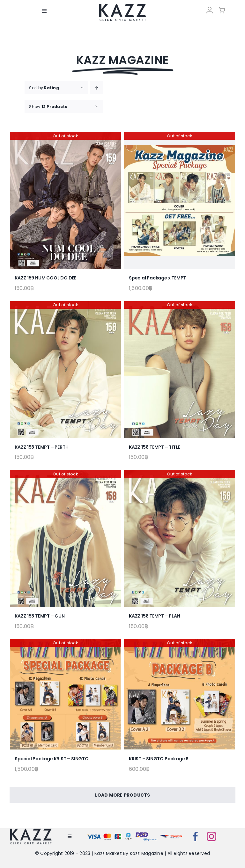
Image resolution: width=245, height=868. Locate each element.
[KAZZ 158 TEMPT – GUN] (65, 539)
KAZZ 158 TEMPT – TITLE (154, 447)
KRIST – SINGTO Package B (159, 759)
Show (48, 107)
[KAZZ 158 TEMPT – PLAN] (180, 539)
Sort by (44, 88)
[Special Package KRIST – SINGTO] (65, 694)
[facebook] (196, 836)
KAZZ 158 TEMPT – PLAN (155, 616)
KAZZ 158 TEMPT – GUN (40, 616)
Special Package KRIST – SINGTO (52, 759)
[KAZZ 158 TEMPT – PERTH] (65, 370)
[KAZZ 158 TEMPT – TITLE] (180, 370)
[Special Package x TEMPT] (180, 200)
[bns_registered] (147, 833)
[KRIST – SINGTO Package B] (180, 694)
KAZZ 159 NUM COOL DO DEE (45, 278)
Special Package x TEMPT (157, 278)
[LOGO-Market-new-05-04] (122, 6)
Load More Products (123, 795)
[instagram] (212, 836)
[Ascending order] (97, 88)
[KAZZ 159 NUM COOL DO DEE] (65, 200)
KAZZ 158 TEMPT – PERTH (41, 447)
